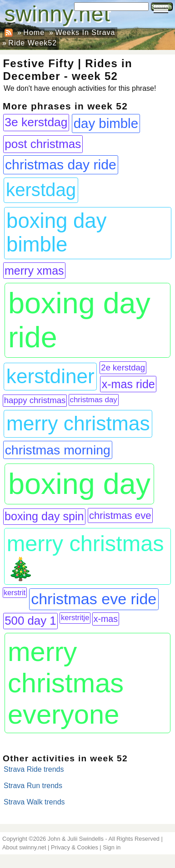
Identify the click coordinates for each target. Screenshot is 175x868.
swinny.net (57, 14)
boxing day (79, 484)
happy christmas (35, 400)
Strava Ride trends (34, 769)
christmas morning (58, 450)
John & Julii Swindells (76, 839)
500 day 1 (30, 621)
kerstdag (41, 190)
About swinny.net (24, 847)
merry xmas (34, 271)
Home (34, 32)
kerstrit (15, 593)
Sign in (112, 847)
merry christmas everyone (66, 683)
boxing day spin (44, 516)
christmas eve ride (94, 599)
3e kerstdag (36, 122)
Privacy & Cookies (75, 847)
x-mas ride (128, 384)
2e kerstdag (123, 367)
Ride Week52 (32, 43)
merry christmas (78, 423)
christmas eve (120, 515)
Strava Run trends (33, 786)
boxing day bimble (56, 233)
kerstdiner (50, 376)
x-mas (106, 619)
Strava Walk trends (34, 802)
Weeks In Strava (85, 32)
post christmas (43, 144)
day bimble (106, 123)
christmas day (93, 400)
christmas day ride (61, 165)
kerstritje (75, 618)
